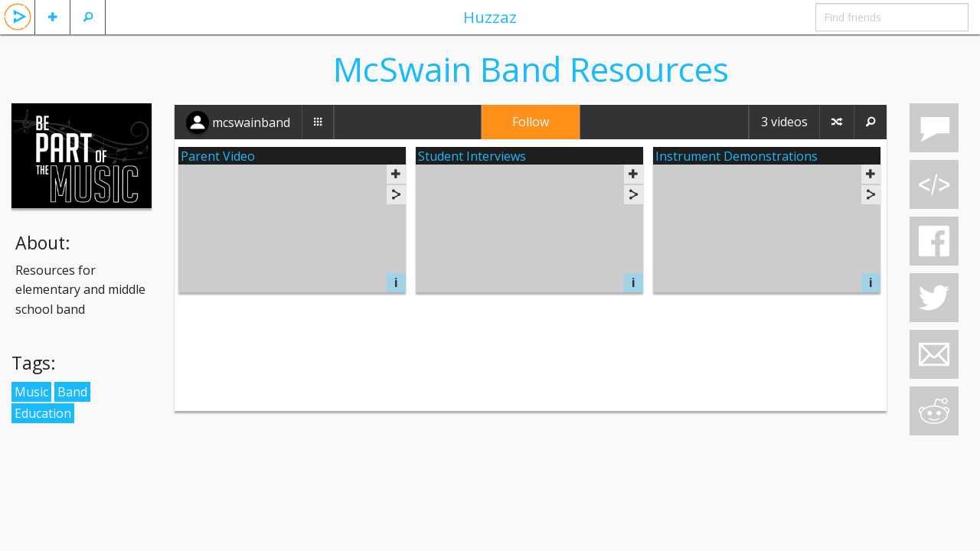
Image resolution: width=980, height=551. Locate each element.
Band (72, 392)
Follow (531, 122)
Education (43, 413)
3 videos (784, 122)
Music (31, 392)
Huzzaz (490, 17)
